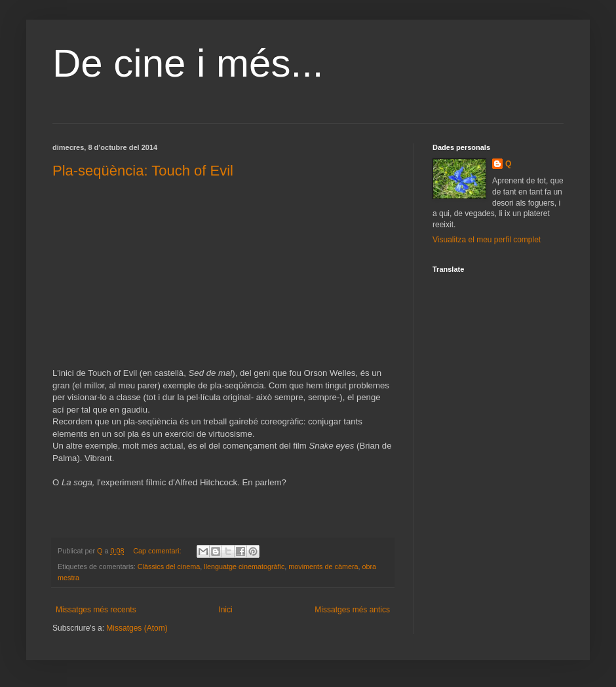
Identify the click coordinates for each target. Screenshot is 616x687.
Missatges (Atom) (137, 628)
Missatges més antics (352, 610)
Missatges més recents (96, 610)
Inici (225, 610)
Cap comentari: (158, 551)
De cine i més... (188, 63)
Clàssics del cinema (169, 566)
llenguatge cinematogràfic (244, 566)
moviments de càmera (323, 566)
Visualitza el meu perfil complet (487, 240)
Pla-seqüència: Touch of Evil (143, 171)
